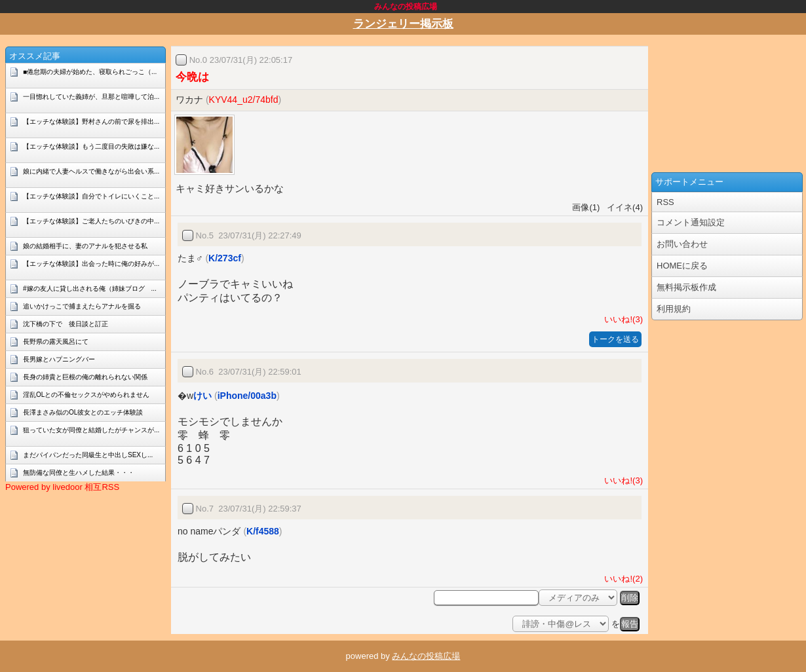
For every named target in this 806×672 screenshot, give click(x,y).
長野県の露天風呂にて (56, 342)
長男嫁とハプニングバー (59, 359)
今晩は (192, 77)
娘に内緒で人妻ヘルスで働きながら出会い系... (91, 171)
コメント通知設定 (691, 222)
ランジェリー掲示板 (403, 24)
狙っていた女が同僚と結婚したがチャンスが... (91, 430)
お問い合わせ (682, 244)
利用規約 (674, 309)
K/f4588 (263, 531)
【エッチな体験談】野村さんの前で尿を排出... (91, 121)
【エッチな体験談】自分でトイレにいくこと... (91, 196)
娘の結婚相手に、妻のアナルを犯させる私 (85, 246)
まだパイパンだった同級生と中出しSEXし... (88, 455)
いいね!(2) (621, 579)
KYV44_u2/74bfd (244, 100)
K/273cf (225, 258)
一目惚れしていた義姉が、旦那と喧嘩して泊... (91, 97)
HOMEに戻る (682, 266)
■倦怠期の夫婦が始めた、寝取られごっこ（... (90, 72)
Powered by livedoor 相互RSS (62, 487)
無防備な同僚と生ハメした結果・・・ (79, 473)
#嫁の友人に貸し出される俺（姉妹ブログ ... (90, 289)
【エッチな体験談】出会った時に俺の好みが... (91, 264)
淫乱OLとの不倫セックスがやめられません (86, 395)
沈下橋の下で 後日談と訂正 (66, 324)
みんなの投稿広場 (426, 656)
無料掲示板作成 (686, 287)
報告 (630, 624)
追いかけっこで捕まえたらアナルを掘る (82, 306)
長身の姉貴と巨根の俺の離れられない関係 (85, 377)
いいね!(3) (621, 319)
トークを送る (615, 339)
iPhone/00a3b (247, 396)
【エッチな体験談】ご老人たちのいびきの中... (91, 221)
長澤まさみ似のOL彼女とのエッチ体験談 (83, 412)
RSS (665, 202)
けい (202, 396)
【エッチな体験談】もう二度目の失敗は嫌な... (91, 146)
